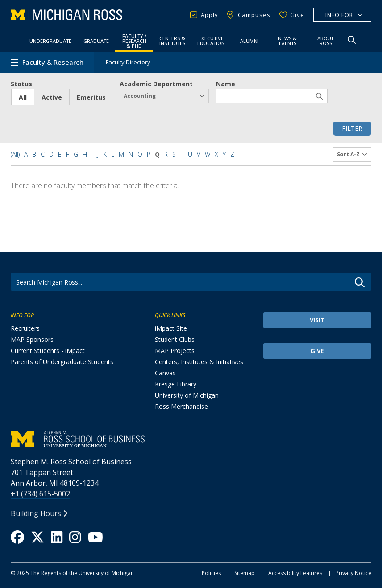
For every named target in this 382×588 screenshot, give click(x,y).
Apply (210, 15)
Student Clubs (175, 339)
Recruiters (25, 328)
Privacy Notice (353, 573)
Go (360, 282)
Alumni (249, 41)
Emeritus (91, 97)
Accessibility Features (295, 573)
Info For (339, 15)
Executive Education (211, 41)
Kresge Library (176, 384)
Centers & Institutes (172, 41)
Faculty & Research (53, 62)
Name (226, 84)
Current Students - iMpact (48, 351)
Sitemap (245, 573)
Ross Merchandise (181, 406)
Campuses (254, 15)
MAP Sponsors (32, 339)
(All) (15, 154)
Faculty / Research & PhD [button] (134, 41)
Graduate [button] (96, 41)
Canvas (165, 373)
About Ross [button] (326, 41)
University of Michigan (187, 395)
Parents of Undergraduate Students (62, 362)
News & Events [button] (287, 41)
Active (52, 97)
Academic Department (156, 84)
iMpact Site (171, 328)
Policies (211, 573)
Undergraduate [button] (50, 41)
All (23, 97)
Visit (317, 320)
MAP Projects (175, 351)
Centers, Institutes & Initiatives (199, 362)
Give (297, 15)
